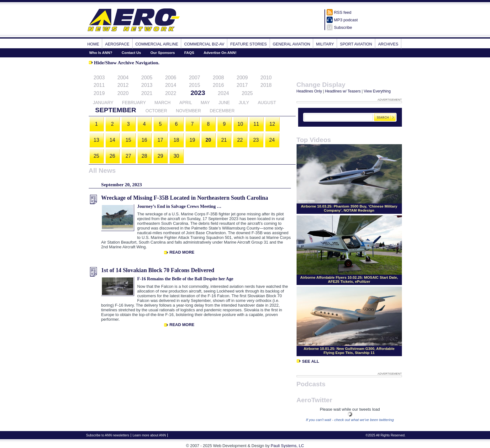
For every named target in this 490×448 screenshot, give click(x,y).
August (267, 103)
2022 (171, 93)
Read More (182, 252)
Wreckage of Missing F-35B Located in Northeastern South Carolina (185, 198)
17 (161, 140)
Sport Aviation (356, 44)
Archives (388, 44)
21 (224, 140)
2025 (247, 93)
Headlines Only (309, 91)
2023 (198, 93)
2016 (219, 85)
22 (240, 140)
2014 (171, 85)
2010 (266, 78)
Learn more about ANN (149, 435)
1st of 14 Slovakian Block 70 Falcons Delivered (158, 270)
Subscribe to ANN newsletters (108, 435)
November (188, 111)
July (244, 103)
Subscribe (343, 27)
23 (256, 140)
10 (240, 124)
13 (97, 140)
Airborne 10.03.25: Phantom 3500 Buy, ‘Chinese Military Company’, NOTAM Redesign (349, 208)
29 (161, 156)
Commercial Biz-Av (204, 44)
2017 (242, 85)
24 (272, 140)
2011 (99, 85)
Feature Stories (248, 44)
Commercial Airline (157, 44)
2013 (147, 85)
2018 (266, 85)
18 (177, 140)
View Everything (377, 91)
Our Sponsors (163, 53)
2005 (147, 78)
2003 (99, 78)
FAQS (189, 53)
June (224, 103)
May (205, 103)
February (134, 103)
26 (113, 156)
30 (177, 156)
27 (129, 156)
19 (192, 140)
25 (97, 156)
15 (129, 140)
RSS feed (343, 12)
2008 (219, 78)
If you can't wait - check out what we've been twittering (350, 420)
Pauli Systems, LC (287, 446)
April (186, 103)
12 (272, 124)
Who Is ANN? (101, 53)
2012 (123, 85)
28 (145, 156)
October (156, 111)
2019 (99, 93)
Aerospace (117, 44)
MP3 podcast (346, 20)
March (163, 103)
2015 (195, 85)
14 (113, 140)
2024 (224, 93)
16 (145, 140)
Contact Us (131, 53)
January (103, 103)
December (222, 111)
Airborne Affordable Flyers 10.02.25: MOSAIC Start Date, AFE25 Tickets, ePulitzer (349, 279)
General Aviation (291, 44)
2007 (195, 78)
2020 (123, 93)
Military (325, 44)
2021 (147, 93)
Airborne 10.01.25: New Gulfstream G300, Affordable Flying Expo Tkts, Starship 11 (349, 350)
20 (208, 140)
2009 (242, 78)
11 (256, 124)
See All (308, 361)
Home (93, 44)
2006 (171, 78)
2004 (123, 78)
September (116, 110)
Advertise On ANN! (220, 53)
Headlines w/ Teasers (343, 91)
